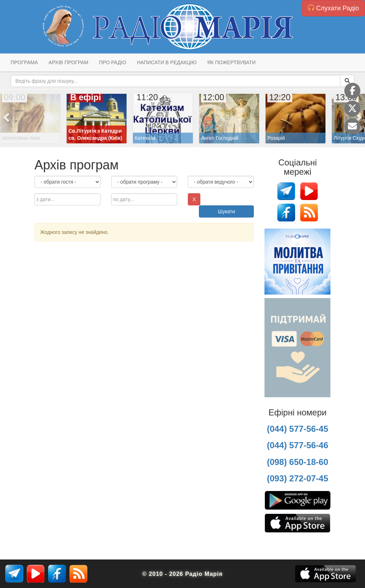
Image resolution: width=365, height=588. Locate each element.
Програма (24, 62)
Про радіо (113, 62)
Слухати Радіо (333, 8)
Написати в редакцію (167, 62)
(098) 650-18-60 (298, 462)
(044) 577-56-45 (298, 429)
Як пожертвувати (231, 62)
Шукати (226, 211)
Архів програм (68, 62)
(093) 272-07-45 (298, 478)
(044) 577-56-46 (298, 445)
